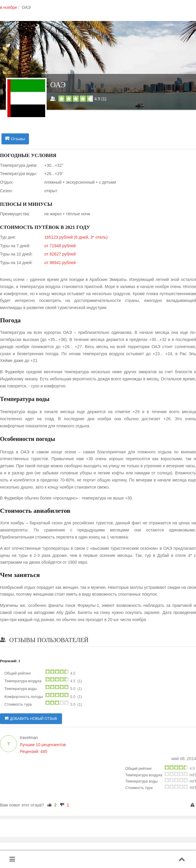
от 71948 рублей (60, 246)
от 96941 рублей (60, 263)
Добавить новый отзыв (31, 719)
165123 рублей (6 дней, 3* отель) (76, 237)
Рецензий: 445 (34, 751)
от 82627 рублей (60, 254)
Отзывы (15, 139)
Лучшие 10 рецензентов (43, 745)
